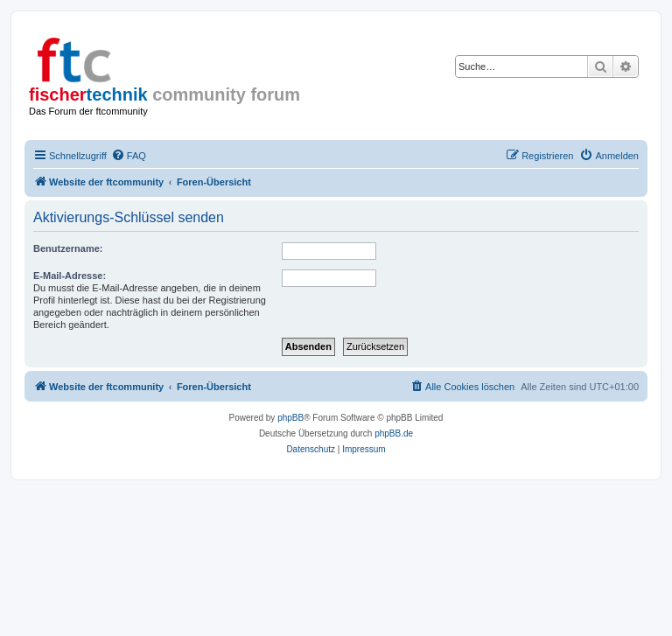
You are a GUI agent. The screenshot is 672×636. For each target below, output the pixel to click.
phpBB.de (394, 433)
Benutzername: (68, 248)
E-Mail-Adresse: (70, 276)
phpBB (290, 418)
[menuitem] (129, 156)
